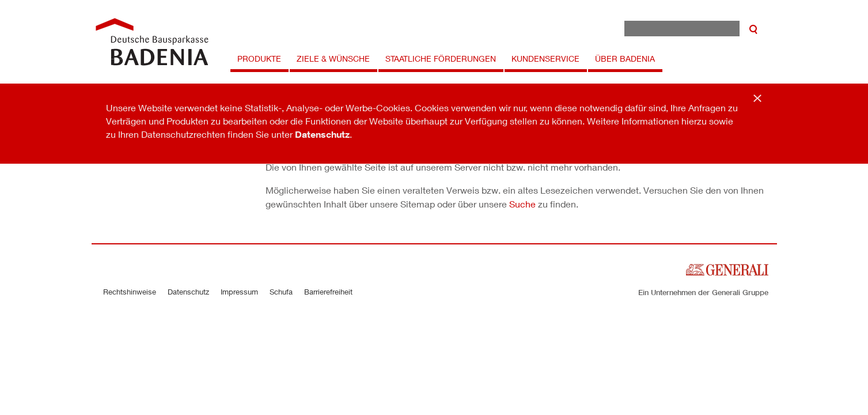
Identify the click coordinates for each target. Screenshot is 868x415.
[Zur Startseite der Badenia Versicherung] (152, 42)
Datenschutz (322, 134)
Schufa (281, 292)
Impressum (239, 292)
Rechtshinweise (130, 292)
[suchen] (753, 29)
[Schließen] (757, 98)
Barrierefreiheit (328, 292)
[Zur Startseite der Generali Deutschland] (727, 268)
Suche (522, 204)
